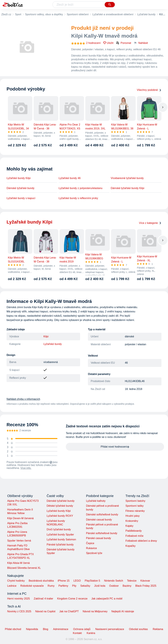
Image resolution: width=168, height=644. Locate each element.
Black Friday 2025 (146, 586)
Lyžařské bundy (146, 14)
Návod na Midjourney (95, 611)
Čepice (90, 543)
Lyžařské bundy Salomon (61, 539)
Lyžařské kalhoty (96, 501)
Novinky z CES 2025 (19, 611)
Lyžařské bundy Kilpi (19, 178)
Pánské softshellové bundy (102, 533)
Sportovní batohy (135, 501)
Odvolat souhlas (138, 629)
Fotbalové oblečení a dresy (141, 541)
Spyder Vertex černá (19, 541)
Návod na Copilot (45, 611)
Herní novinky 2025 (19, 599)
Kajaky (129, 526)
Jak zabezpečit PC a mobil (107, 599)
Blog (46, 629)
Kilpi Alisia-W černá (18, 563)
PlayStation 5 (92, 581)
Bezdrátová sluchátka (41, 581)
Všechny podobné (149, 90)
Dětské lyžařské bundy (60, 506)
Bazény (127, 586)
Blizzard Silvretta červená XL (24, 568)
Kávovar (145, 581)
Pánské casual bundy (98, 538)
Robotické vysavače (32, 586)
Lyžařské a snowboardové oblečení (113, 14)
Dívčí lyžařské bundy (59, 529)
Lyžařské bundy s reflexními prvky (78, 198)
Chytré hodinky (16, 581)
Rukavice (91, 548)
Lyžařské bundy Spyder (60, 535)
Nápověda (32, 629)
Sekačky (85, 586)
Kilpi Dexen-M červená (20, 518)
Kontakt (77, 633)
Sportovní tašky (135, 506)
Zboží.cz (6, 14)
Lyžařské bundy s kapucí (21, 198)
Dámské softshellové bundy (102, 514)
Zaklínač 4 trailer (43, 599)
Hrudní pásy (133, 516)
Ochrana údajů (82, 629)
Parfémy (63, 586)
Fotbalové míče (134, 536)
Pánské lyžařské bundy (60, 545)
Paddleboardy (134, 531)
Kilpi (46, 336)
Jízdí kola (100, 586)
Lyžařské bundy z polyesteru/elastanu (80, 188)
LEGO (77, 581)
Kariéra (91, 633)
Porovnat (124, 43)
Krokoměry (132, 521)
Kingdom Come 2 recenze (72, 599)
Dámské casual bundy (99, 520)
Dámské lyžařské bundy (21, 188)
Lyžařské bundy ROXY (60, 516)
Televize (132, 581)
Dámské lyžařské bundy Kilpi (128, 188)
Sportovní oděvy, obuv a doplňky (44, 14)
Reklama (158, 629)
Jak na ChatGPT (69, 611)
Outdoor (114, 586)
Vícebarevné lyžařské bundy (127, 178)
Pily (74, 586)
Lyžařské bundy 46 (70, 178)
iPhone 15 (64, 581)
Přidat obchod (13, 629)
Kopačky (131, 546)
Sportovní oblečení (78, 14)
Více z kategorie (150, 223)
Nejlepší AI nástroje (123, 611)
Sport (18, 14)
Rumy (51, 586)
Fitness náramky (135, 511)
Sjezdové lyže (94, 553)
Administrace (61, 629)
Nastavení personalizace (110, 629)
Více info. (26, 468)
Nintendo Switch (114, 581)
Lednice (12, 586)
